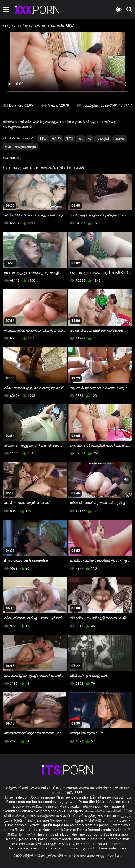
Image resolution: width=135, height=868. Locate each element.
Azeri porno (39, 839)
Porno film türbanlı (94, 802)
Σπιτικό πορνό (110, 839)
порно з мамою (119, 821)
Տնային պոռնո (48, 807)
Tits (70, 139)
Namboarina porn (24, 848)
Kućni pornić (53, 830)
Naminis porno (97, 825)
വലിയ (120, 139)
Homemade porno (112, 848)
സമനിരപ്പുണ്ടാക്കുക (20, 146)
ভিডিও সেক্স (28, 807)
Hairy (56, 139)
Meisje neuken (71, 807)
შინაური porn (93, 807)
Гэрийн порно (52, 825)
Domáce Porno (76, 830)
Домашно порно (29, 830)
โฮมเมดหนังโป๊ (28, 835)
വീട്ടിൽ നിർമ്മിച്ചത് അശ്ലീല (33, 821)
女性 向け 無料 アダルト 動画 (57, 844)
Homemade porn (17, 797)
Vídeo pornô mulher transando (30, 802)
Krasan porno (92, 844)
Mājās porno (75, 825)
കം (81, 139)
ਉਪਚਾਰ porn (65, 821)
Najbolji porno (17, 839)
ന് (89, 139)
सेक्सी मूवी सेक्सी (73, 816)
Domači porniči (100, 830)
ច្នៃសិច (80, 821)
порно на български (67, 811)
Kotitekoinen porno (35, 811)
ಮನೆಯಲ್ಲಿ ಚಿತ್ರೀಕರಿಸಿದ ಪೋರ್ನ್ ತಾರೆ (37, 816)
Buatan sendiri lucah (55, 835)
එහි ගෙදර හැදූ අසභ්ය (82, 848)
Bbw (43, 139)
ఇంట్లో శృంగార (94, 816)
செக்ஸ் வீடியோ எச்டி (98, 811)
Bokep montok (60, 839)
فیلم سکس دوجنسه (66, 802)
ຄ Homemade (113, 844)
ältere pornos (108, 797)
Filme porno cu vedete (22, 825)
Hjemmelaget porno (87, 835)
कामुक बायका (112, 816)
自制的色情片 (95, 821)
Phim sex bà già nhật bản (76, 797)
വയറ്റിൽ (103, 139)
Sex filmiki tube (116, 835)
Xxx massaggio (43, 797)
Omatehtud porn (85, 839)
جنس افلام (125, 797)
